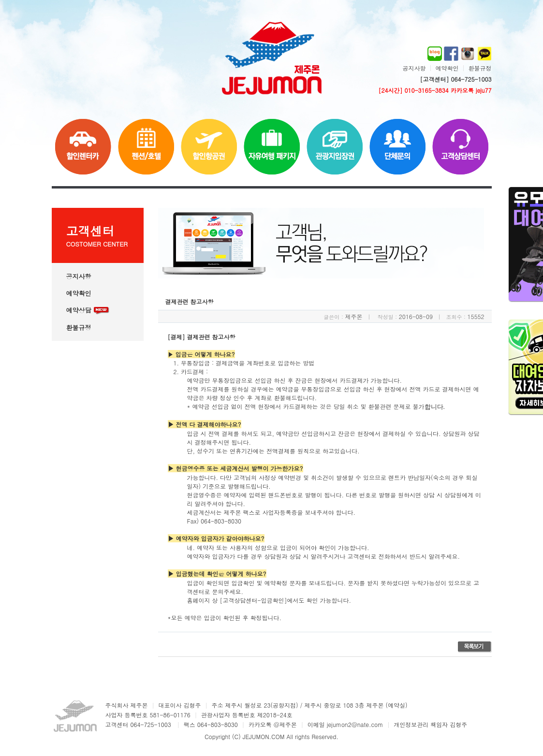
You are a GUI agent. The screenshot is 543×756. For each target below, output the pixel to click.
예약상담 (88, 310)
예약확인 (447, 68)
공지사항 (414, 68)
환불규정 (480, 68)
